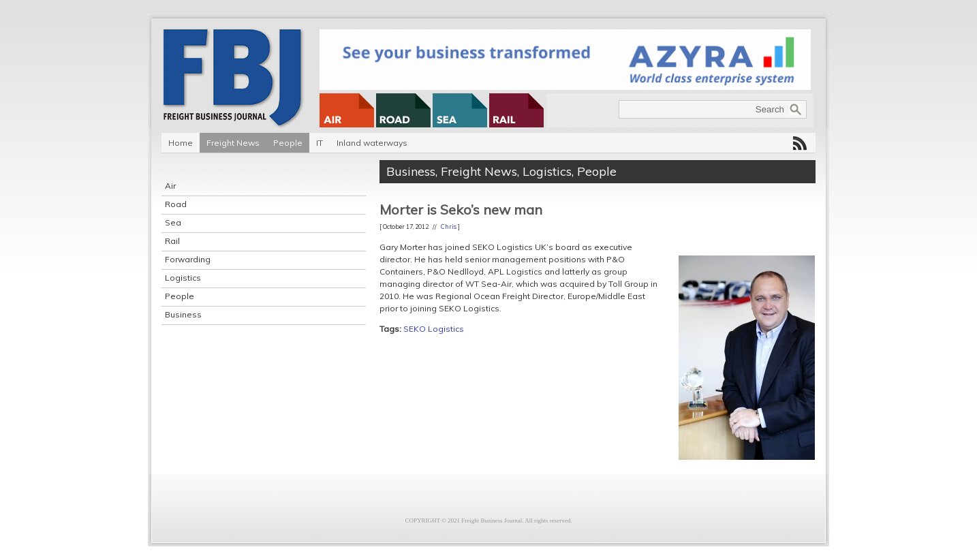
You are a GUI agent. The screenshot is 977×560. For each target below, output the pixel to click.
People (288, 143)
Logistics (183, 278)
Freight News (233, 143)
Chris (449, 227)
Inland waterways (372, 143)
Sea (173, 222)
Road (176, 204)
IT (320, 143)
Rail (172, 241)
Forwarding (188, 259)
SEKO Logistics (434, 329)
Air (170, 186)
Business (183, 314)
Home (181, 143)
